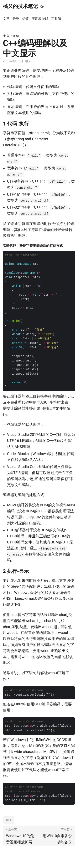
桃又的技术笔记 (20, 6)
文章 (16, 36)
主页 (6, 36)
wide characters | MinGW (35, 752)
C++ (9, 820)
